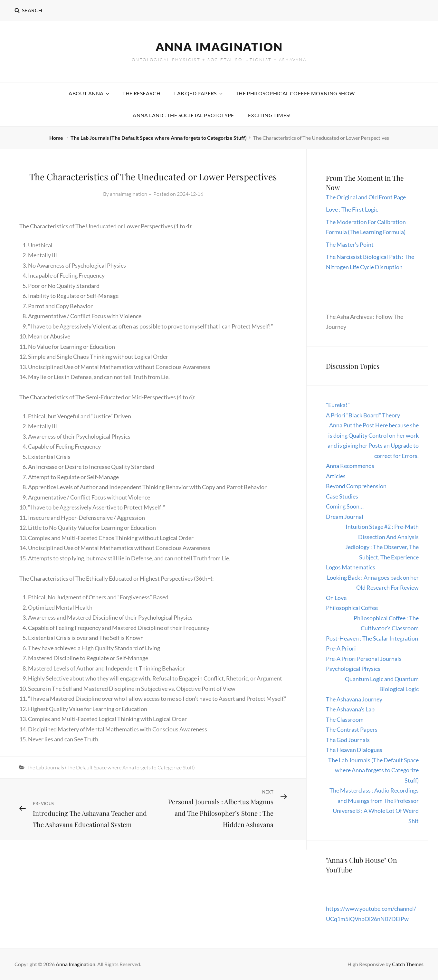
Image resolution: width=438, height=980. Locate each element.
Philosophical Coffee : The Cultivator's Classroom (386, 623)
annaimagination (129, 194)
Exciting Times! (269, 115)
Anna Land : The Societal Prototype (183, 115)
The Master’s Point (350, 244)
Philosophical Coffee (352, 608)
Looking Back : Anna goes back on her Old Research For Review (373, 583)
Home (57, 138)
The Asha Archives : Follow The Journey (365, 322)
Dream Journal (345, 517)
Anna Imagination (219, 47)
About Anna (89, 93)
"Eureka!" (338, 405)
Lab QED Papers (199, 93)
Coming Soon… (345, 506)
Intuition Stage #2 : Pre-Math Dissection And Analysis (382, 532)
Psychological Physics (353, 669)
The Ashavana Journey (354, 699)
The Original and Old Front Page (366, 197)
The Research (141, 93)
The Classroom (345, 719)
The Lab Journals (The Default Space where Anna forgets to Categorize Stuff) (159, 138)
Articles (336, 476)
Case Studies (342, 496)
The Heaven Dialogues (354, 750)
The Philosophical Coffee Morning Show (295, 93)
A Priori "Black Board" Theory (363, 415)
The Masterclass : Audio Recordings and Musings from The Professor (374, 795)
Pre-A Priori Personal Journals (364, 659)
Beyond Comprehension (356, 486)
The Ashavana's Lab (350, 709)
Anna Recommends (350, 466)
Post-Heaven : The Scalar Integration (372, 638)
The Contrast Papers (352, 729)
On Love (336, 598)
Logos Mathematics (351, 567)
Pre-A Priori (341, 648)
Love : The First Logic (352, 209)
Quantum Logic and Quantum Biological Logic (382, 684)
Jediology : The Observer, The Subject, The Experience (382, 552)
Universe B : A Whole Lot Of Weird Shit (376, 816)
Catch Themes (408, 964)
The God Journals (348, 740)
